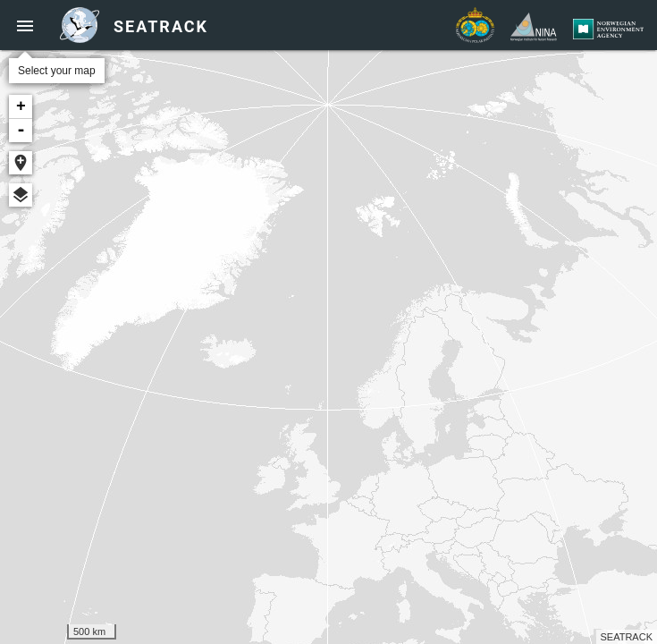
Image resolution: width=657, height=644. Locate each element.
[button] (25, 25)
